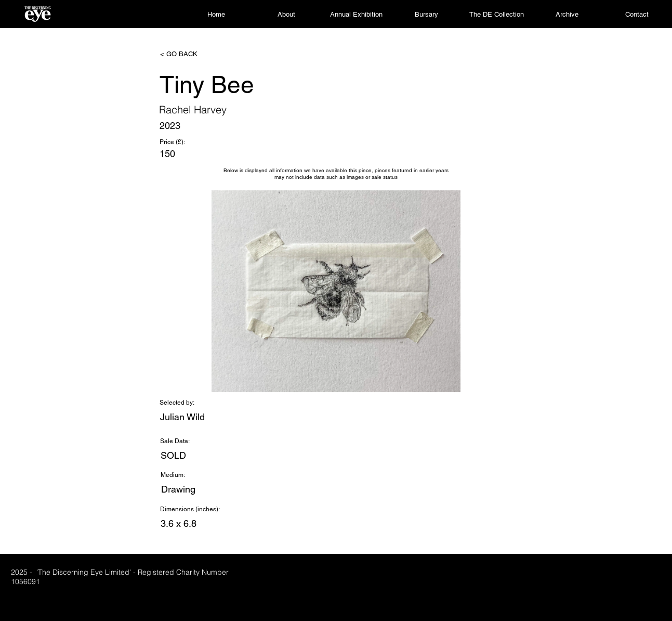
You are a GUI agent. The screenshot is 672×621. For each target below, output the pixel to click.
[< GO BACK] (194, 54)
